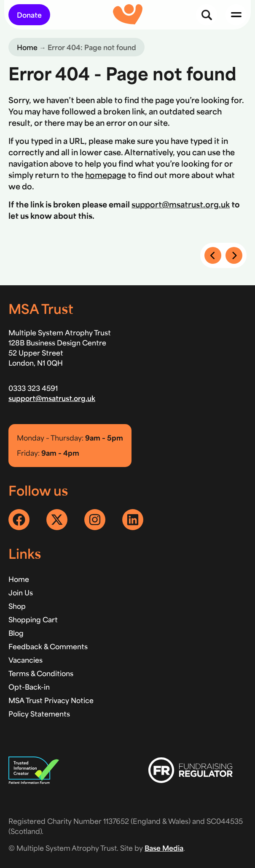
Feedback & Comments (48, 646)
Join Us (21, 592)
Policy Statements (39, 714)
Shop (17, 606)
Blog (16, 633)
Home (27, 47)
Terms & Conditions (41, 673)
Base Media (164, 848)
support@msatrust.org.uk (181, 204)
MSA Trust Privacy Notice (51, 700)
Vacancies (25, 660)
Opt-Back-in (29, 687)
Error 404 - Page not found (122, 73)
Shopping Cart (33, 619)
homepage (106, 175)
